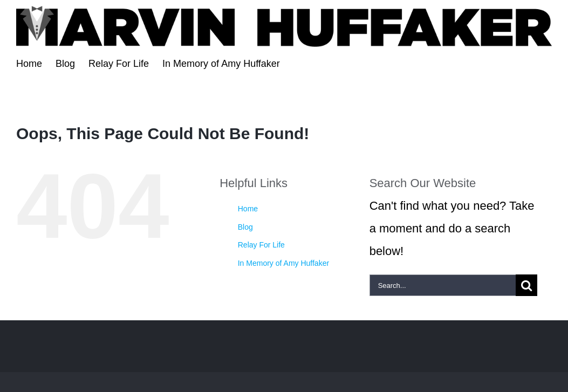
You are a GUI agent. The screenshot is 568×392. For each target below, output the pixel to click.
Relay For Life (261, 245)
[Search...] (443, 285)
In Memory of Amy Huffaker (283, 263)
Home (248, 209)
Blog (245, 227)
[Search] (526, 285)
